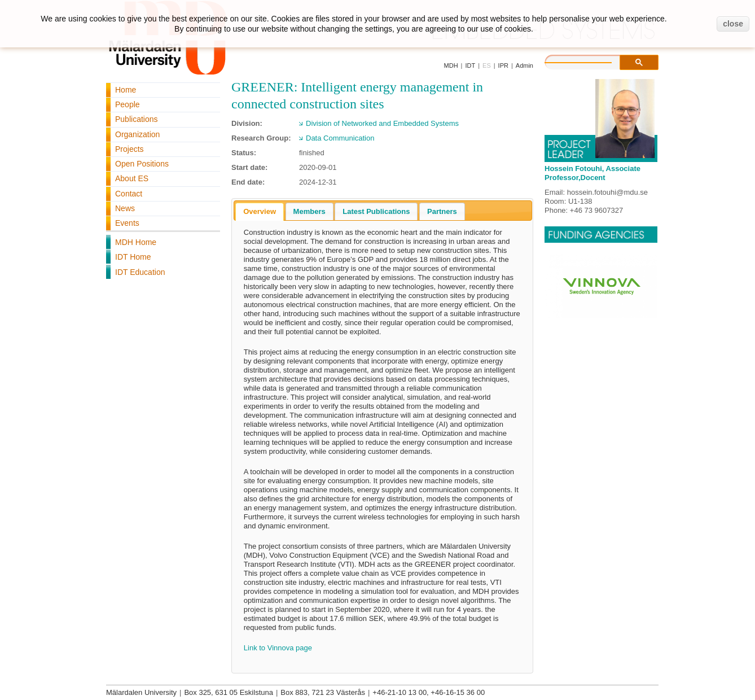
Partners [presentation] (442, 211)
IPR (503, 65)
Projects (130, 149)
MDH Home (136, 242)
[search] (590, 61)
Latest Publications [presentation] (376, 211)
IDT (470, 65)
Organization (137, 134)
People (128, 104)
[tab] (260, 212)
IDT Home (133, 257)
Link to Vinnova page (278, 648)
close (733, 24)
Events (127, 223)
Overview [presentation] (260, 211)
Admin (524, 65)
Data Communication (340, 138)
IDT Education (140, 272)
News (125, 208)
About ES (132, 178)
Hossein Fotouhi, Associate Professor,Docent (592, 173)
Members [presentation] (310, 211)
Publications (137, 119)
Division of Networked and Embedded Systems (382, 123)
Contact (129, 194)
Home (126, 90)
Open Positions (142, 164)
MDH (451, 65)
